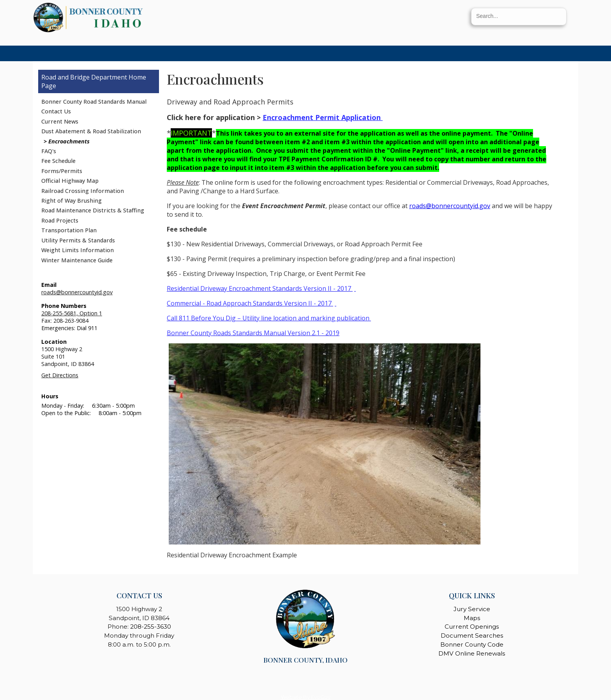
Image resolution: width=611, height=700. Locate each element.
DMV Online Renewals (472, 653)
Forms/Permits (62, 171)
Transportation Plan (69, 230)
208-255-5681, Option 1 (72, 313)
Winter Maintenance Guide (77, 260)
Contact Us (56, 111)
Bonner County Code (472, 644)
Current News (60, 121)
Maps (472, 618)
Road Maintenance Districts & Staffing (93, 210)
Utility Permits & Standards (78, 240)
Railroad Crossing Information (83, 191)
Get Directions (60, 375)
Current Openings (472, 627)
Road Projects (60, 220)
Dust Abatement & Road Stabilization (91, 131)
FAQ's (49, 151)
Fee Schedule (58, 161)
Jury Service (472, 609)
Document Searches (472, 635)
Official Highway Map (70, 181)
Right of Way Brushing (72, 201)
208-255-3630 (151, 627)
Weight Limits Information (78, 250)
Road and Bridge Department (84, 77)
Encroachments (69, 141)
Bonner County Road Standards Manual (94, 102)
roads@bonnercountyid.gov (77, 292)
